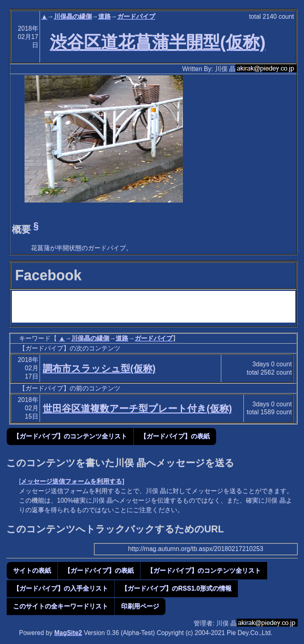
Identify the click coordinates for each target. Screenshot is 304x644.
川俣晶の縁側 (73, 16)
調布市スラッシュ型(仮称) (99, 368)
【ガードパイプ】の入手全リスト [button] (61, 588)
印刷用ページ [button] (140, 606)
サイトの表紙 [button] (32, 570)
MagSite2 (68, 633)
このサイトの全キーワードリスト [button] (61, 606)
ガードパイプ (136, 16)
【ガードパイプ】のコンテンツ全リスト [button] (70, 436)
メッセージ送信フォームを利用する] (72, 481)
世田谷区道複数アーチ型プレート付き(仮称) (137, 408)
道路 (104, 16)
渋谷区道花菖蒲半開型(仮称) (158, 42)
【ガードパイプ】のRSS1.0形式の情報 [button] (176, 588)
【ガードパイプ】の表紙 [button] (175, 436)
